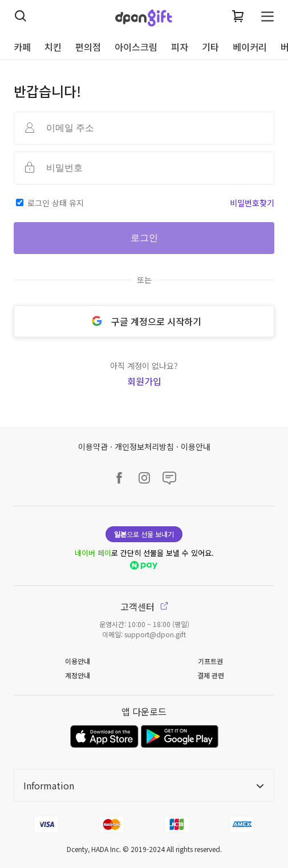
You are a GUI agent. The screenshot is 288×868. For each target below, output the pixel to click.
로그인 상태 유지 (56, 203)
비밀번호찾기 (252, 203)
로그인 (144, 238)
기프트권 (210, 661)
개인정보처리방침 (144, 447)
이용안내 (196, 447)
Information (144, 785)
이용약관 (93, 447)
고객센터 (144, 607)
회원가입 (144, 381)
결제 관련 (211, 675)
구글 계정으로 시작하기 (144, 321)
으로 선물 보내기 (144, 534)
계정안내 (78, 675)
